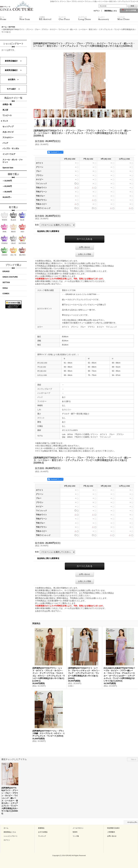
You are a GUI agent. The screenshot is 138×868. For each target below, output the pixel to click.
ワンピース (7, 115)
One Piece (69, 18)
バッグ (5, 143)
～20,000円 (7, 186)
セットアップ (8, 127)
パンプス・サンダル (11, 148)
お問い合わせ (84, 247)
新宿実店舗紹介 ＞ (13, 61)
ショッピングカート (11, 836)
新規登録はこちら (111, 11)
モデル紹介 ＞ (13, 89)
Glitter (5, 288)
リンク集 (76, 836)
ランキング (42, 836)
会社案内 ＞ (13, 79)
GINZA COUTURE (10, 277)
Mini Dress (127, 18)
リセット (134, 759)
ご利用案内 (111, 832)
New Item (29, 18)
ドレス (5, 121)
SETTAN (6, 282)
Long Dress (88, 18)
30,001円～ (7, 197)
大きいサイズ (8, 132)
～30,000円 (7, 192)
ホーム (6, 828)
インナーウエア (9, 154)
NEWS (75, 832)
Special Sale (8, 168)
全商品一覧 (7, 104)
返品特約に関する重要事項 (48, 231)
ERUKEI (6, 271)
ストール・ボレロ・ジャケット (13, 161)
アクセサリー (8, 137)
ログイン (97, 11)
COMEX (6, 293)
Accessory (108, 18)
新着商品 (41, 828)
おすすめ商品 (43, 832)
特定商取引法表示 (113, 828)
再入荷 (5, 110)
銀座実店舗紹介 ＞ (13, 70)
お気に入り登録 (85, 254)
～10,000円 (7, 181)
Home (10, 18)
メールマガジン (78, 828)
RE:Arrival (49, 18)
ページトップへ (132, 822)
